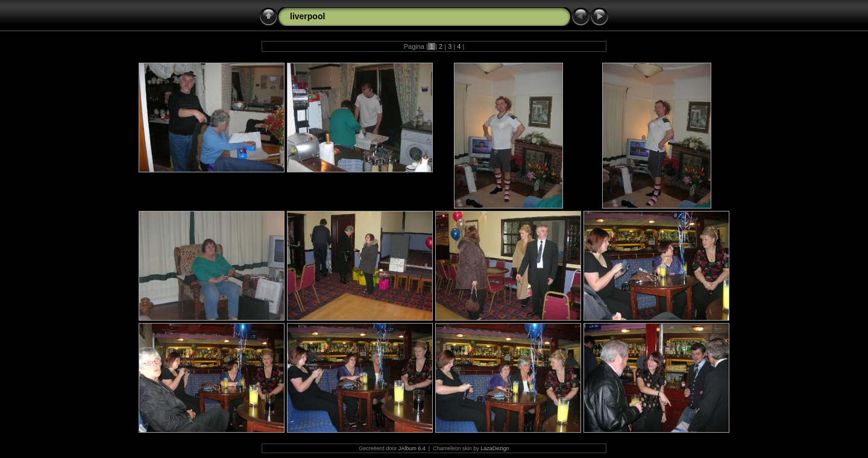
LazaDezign (495, 448)
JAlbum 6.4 (412, 448)
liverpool (307, 16)
